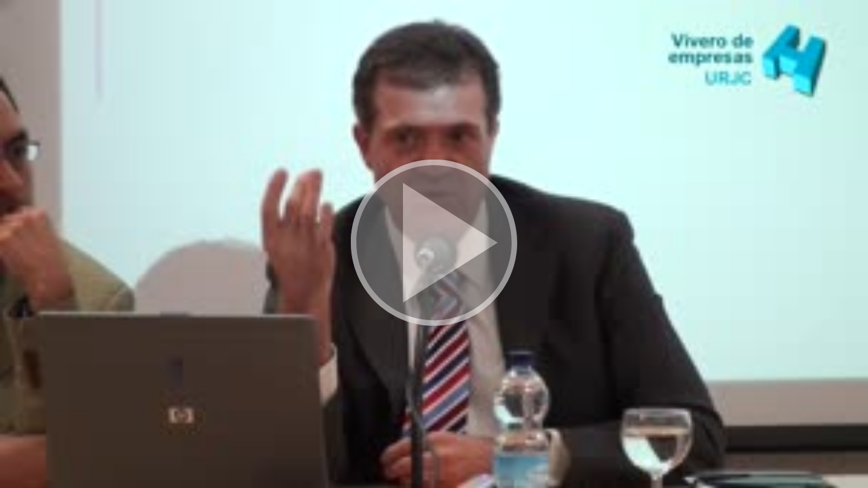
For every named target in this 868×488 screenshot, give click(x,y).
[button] (434, 244)
